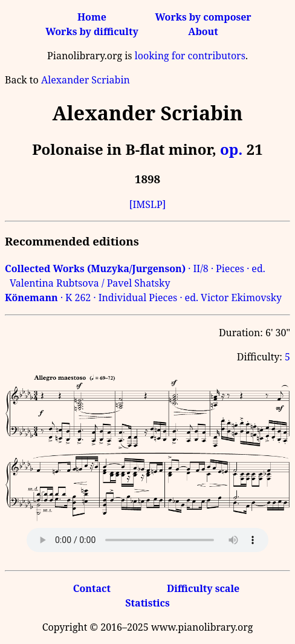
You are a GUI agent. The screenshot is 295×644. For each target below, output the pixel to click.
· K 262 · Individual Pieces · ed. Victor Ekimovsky (143, 298)
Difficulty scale (203, 588)
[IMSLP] (148, 204)
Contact (92, 588)
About (203, 31)
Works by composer (203, 17)
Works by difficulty (92, 31)
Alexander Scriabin (86, 80)
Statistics (147, 603)
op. (231, 149)
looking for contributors (190, 56)
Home (92, 17)
